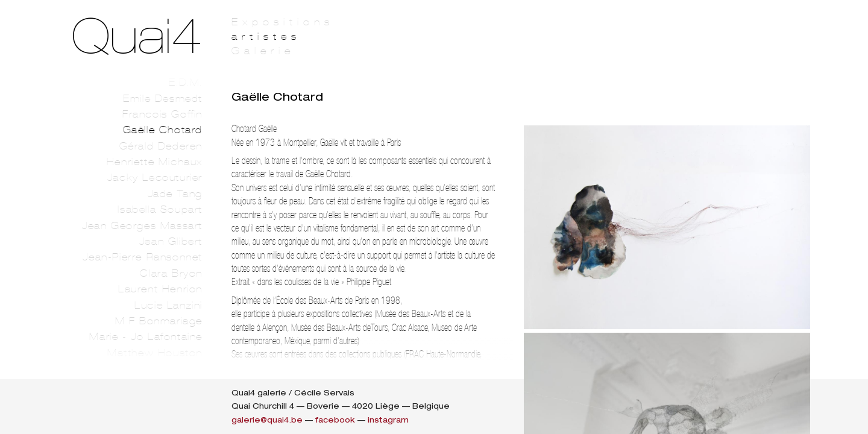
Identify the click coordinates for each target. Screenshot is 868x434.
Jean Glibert (171, 241)
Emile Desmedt (163, 99)
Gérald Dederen (161, 146)
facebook (335, 420)
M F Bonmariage (159, 321)
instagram (388, 420)
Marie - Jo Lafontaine (146, 337)
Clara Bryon (171, 273)
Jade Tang (175, 194)
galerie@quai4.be (267, 420)
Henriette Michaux (155, 162)
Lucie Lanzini (168, 305)
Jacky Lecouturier (155, 178)
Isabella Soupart (160, 209)
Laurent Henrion (160, 289)
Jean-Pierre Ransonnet (143, 257)
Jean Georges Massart (142, 226)
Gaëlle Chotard (163, 130)
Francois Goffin (162, 114)
